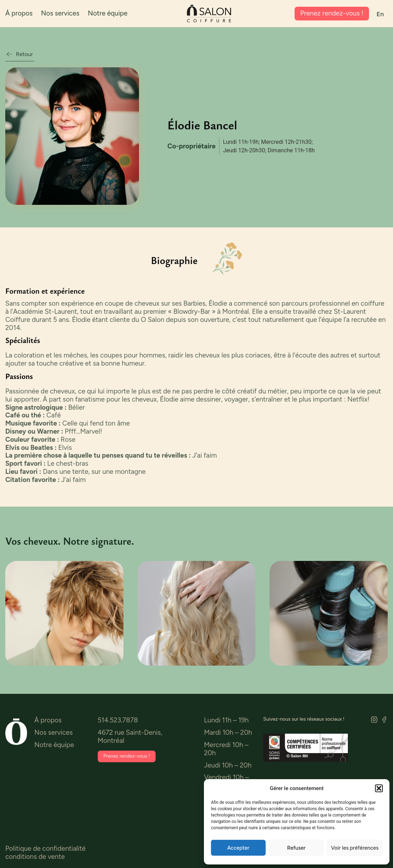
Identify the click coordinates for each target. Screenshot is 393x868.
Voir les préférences (355, 848)
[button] (379, 788)
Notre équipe (108, 13)
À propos (19, 13)
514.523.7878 (118, 720)
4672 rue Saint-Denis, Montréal (130, 737)
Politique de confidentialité (46, 849)
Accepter (238, 848)
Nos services (60, 13)
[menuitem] (380, 14)
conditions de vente (35, 857)
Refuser (296, 848)
